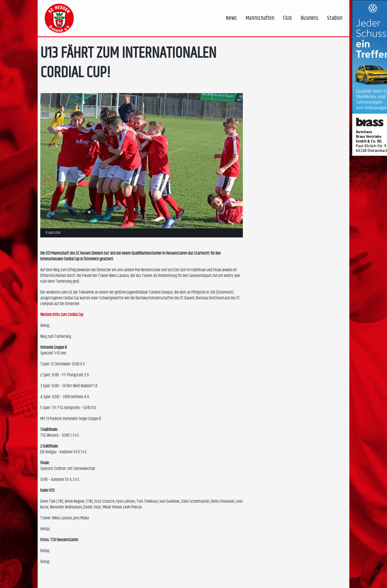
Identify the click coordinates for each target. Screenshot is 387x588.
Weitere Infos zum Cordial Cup (62, 315)
